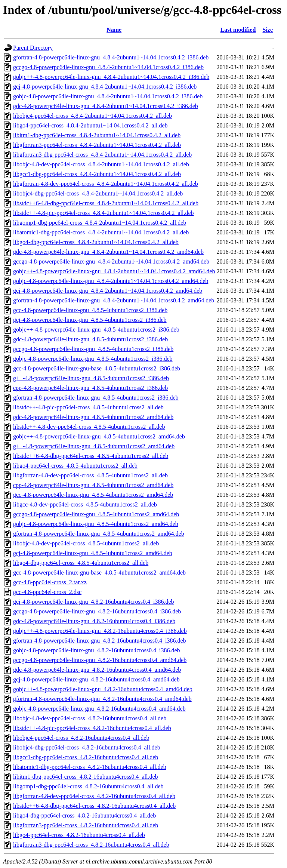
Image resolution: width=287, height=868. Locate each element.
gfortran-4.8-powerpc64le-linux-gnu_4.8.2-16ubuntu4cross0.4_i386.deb (100, 641)
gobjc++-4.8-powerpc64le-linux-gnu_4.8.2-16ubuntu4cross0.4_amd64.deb (103, 689)
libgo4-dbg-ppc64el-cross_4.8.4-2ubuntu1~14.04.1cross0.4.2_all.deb (96, 242)
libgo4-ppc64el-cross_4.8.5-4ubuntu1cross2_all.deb (75, 466)
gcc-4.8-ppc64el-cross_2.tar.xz (50, 582)
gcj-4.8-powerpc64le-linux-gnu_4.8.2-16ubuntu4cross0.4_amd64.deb (96, 679)
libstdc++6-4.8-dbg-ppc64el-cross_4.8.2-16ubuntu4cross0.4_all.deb (94, 806)
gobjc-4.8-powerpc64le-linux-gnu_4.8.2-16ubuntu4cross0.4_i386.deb (97, 650)
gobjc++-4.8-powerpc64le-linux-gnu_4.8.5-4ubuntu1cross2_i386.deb (96, 330)
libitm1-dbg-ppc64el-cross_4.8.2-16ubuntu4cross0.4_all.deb (86, 777)
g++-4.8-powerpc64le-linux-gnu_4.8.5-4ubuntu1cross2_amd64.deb (94, 446)
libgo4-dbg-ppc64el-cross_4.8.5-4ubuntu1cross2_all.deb (81, 563)
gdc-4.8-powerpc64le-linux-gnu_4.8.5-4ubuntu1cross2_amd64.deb (93, 417)
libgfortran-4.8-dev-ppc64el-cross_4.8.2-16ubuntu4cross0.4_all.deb (94, 796)
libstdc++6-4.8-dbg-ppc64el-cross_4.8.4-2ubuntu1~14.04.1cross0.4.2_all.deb (106, 203)
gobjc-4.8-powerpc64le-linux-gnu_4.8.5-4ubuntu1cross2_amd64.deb (96, 524)
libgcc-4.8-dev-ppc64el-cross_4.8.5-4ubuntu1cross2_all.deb (85, 504)
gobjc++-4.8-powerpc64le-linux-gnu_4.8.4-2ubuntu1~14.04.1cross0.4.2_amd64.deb (114, 271)
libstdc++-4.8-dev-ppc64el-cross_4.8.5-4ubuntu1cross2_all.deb (89, 427)
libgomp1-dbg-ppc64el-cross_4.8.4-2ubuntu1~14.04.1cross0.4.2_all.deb (100, 223)
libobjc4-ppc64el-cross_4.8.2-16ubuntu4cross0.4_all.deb (81, 738)
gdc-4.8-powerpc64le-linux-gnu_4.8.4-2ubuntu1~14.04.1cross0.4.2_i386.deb (106, 106)
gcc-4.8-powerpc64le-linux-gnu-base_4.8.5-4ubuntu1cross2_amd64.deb (99, 572)
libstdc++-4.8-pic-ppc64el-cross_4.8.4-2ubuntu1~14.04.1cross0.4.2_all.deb (104, 213)
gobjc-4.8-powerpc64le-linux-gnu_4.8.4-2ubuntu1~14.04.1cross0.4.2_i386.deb (108, 96)
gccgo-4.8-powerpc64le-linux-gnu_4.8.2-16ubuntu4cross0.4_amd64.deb (100, 660)
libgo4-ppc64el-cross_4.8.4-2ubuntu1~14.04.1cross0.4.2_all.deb (90, 125)
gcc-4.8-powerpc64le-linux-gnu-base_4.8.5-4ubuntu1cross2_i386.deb (97, 368)
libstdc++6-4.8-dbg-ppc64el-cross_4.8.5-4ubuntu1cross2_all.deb (91, 456)
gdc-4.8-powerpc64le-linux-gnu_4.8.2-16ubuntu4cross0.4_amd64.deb (97, 670)
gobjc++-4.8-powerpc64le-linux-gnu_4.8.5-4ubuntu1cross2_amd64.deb (99, 436)
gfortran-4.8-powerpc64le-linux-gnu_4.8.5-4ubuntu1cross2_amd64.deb (99, 534)
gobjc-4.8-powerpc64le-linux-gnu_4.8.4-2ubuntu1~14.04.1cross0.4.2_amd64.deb (111, 281)
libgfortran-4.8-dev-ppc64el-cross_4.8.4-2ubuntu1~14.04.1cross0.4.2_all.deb (106, 184)
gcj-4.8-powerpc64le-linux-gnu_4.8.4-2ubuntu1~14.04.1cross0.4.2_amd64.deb (108, 291)
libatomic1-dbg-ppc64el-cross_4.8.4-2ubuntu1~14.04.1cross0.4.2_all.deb (101, 232)
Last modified (238, 30)
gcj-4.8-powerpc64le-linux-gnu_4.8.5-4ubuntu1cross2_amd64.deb (93, 553)
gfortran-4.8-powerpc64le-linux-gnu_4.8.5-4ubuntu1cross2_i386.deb (96, 398)
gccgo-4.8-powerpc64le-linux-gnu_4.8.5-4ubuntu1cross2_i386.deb (93, 349)
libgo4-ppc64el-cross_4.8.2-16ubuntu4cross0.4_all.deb (79, 835)
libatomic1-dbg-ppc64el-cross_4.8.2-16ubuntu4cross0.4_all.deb (90, 767)
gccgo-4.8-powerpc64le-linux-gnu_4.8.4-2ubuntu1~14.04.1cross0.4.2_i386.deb (108, 67)
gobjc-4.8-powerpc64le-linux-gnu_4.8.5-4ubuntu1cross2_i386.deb (93, 359)
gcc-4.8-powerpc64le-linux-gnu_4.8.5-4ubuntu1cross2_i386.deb (90, 310)
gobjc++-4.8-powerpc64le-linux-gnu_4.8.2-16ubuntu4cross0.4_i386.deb (100, 631)
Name (114, 30)
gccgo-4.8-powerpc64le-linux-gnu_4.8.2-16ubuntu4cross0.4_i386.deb (97, 611)
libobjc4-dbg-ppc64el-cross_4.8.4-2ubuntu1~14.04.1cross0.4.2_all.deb (98, 193)
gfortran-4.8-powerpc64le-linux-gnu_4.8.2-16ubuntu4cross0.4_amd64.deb (102, 699)
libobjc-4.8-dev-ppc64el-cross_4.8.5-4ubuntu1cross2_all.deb (86, 543)
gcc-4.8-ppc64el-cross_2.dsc (47, 592)
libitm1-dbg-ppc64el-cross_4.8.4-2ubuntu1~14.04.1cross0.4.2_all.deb (97, 135)
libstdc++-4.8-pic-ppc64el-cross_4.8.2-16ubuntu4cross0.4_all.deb (92, 728)
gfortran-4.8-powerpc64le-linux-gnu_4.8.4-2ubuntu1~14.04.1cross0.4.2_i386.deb (111, 57)
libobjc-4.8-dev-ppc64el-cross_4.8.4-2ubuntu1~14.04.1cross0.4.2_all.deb (101, 164)
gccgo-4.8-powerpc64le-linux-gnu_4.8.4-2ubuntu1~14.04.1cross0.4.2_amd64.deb (111, 261)
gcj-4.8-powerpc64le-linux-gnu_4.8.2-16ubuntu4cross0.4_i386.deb (94, 602)
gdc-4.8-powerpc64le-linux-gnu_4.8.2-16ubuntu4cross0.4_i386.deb (94, 621)
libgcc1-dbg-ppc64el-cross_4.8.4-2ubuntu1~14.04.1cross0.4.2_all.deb (97, 174)
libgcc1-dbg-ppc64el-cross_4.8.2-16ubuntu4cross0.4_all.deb (86, 757)
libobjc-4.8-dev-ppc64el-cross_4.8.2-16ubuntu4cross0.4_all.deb (90, 718)
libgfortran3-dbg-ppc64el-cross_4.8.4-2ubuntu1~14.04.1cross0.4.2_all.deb (102, 155)
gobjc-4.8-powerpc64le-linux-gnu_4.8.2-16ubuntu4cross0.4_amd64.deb (99, 709)
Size (268, 30)
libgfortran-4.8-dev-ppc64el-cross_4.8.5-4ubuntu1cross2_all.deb (90, 475)
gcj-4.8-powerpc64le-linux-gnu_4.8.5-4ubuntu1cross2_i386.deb (90, 320)
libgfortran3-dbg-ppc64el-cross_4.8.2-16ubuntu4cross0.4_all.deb (91, 845)
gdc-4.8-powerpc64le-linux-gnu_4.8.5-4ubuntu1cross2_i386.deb (90, 339)
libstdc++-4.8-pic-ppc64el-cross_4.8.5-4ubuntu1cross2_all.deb (88, 407)
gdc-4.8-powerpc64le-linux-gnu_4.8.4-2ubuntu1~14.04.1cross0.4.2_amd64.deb (108, 252)
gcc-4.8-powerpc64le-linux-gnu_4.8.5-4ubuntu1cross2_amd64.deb (93, 495)
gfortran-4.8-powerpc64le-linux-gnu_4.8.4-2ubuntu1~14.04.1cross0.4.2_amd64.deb (114, 300)
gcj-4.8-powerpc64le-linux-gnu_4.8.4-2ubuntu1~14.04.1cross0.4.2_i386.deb (105, 87)
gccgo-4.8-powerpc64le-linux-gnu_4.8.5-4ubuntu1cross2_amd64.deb (96, 514)
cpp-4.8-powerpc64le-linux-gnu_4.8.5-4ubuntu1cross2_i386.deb (90, 388)
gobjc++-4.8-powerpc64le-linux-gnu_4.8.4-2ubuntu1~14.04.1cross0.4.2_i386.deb (111, 77)
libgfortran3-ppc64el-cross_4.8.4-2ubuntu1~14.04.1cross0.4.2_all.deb (97, 145)
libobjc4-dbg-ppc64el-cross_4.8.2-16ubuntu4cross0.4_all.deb (87, 747)
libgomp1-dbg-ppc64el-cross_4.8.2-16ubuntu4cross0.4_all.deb (88, 786)
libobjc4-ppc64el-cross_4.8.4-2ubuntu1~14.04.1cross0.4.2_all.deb (92, 116)
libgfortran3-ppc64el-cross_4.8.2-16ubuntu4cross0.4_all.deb (86, 825)
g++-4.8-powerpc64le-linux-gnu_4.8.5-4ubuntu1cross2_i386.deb (91, 378)
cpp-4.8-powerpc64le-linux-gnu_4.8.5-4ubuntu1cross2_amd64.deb (93, 485)
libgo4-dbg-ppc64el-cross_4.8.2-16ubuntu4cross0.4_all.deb (84, 815)
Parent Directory (33, 48)
